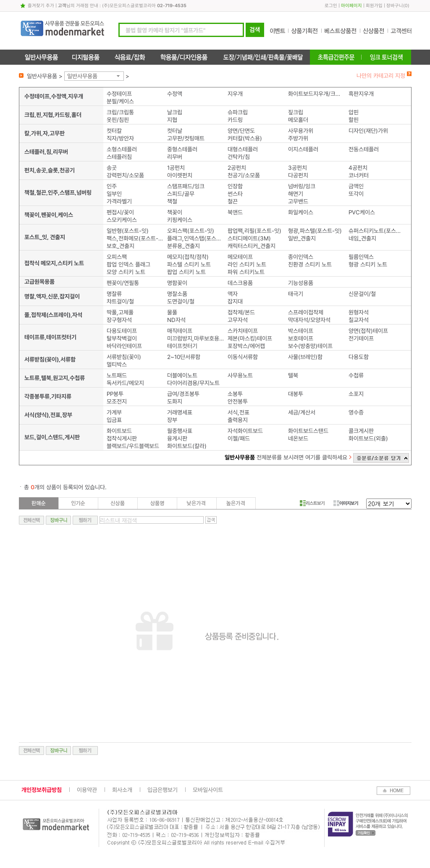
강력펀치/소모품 (125, 175)
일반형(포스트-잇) (128, 231)
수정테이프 (119, 94)
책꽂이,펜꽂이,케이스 (49, 215)
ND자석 (176, 320)
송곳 (112, 168)
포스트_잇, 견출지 (45, 237)
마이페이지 (351, 6)
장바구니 (395, 6)
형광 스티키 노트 (368, 264)
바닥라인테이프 (124, 346)
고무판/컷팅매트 (186, 138)
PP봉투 (115, 394)
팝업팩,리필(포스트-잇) (254, 231)
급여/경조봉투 (183, 394)
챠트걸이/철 (120, 301)
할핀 (354, 120)
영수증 (356, 412)
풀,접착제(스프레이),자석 (53, 315)
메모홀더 (298, 120)
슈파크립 (238, 112)
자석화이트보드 (245, 431)
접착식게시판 (122, 438)
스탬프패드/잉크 (186, 186)
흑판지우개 (361, 94)
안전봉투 (238, 401)
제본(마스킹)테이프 (250, 338)
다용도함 (359, 357)
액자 (233, 294)
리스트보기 (312, 503)
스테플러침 (119, 157)
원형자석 (359, 312)
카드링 (235, 120)
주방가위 (298, 138)
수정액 (175, 94)
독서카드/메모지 (125, 383)
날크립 (175, 112)
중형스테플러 (182, 149)
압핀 (354, 112)
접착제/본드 (241, 312)
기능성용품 (301, 283)
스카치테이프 (243, 331)
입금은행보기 (163, 790)
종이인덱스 (301, 257)
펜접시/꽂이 (120, 212)
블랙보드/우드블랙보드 (133, 446)
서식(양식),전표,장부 (48, 415)
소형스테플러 (122, 149)
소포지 (356, 394)
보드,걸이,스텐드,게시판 (52, 437)
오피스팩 (117, 257)
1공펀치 (176, 168)
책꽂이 (175, 212)
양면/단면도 (241, 131)
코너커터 (359, 175)
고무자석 (238, 320)
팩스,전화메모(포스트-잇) (135, 238)
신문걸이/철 (362, 294)
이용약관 (87, 790)
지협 (172, 120)
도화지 (175, 401)
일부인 (114, 194)
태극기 (296, 294)
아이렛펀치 (180, 175)
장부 (172, 420)
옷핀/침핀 (118, 120)
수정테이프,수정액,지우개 (54, 96)
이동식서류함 (243, 357)
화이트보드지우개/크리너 (316, 94)
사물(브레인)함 (305, 357)
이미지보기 (346, 503)
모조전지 (117, 401)
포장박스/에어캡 (246, 346)
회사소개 (122, 790)
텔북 (293, 375)
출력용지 (238, 420)
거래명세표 (180, 412)
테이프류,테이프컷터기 (50, 337)
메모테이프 (240, 257)
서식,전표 (239, 412)
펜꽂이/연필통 (123, 283)
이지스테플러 (303, 149)
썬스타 (235, 194)
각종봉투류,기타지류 (48, 396)
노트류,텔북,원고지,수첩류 (55, 378)
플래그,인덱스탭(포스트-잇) (195, 238)
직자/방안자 (120, 138)
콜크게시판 (361, 431)
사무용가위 (301, 131)
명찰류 (114, 294)
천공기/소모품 (244, 175)
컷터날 (175, 131)
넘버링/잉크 (302, 186)
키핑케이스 (180, 220)
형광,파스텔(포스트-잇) (315, 231)
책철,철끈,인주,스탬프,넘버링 (58, 193)
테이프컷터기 (182, 346)
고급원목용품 (39, 282)
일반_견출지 (302, 238)
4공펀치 (358, 168)
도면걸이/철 (181, 301)
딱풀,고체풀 (120, 312)
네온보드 (298, 438)
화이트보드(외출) (368, 438)
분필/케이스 (120, 101)
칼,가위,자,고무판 (45, 133)
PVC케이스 (362, 212)
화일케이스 (301, 212)
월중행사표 (180, 431)
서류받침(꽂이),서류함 (50, 359)
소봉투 (235, 394)
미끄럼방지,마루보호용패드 (195, 338)
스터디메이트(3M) (249, 238)
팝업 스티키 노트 (186, 272)
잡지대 (235, 301)
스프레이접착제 (306, 312)
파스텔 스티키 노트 (189, 264)
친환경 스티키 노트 (310, 264)
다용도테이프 (122, 331)
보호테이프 (301, 338)
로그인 (331, 6)
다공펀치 (298, 175)
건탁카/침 (239, 157)
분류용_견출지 (184, 246)
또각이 (356, 194)
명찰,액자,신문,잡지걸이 (52, 296)
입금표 (114, 420)
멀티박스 (117, 364)
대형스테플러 (243, 149)
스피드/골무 (181, 194)
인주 (112, 186)
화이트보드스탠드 (308, 431)
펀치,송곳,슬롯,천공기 (50, 170)
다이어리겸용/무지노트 (193, 383)
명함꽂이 (177, 283)
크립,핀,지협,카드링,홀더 (53, 115)
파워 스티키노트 (246, 272)
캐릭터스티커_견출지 (252, 246)
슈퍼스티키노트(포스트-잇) (377, 231)
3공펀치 (298, 168)
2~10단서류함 (184, 357)
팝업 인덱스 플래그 (128, 264)
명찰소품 (177, 294)
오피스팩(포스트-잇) (191, 231)
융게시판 (177, 438)
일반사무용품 (82, 76)
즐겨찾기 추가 (41, 6)
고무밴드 (298, 201)
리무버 (175, 157)
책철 (172, 201)
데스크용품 (240, 283)
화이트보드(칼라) (187, 446)
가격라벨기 (119, 201)
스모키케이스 (122, 220)
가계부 (114, 412)
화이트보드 (119, 431)
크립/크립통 (120, 112)
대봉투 (296, 394)
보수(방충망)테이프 (310, 346)
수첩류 (356, 375)
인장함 (235, 186)
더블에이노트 (182, 375)
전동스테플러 (364, 149)
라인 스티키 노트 (247, 264)
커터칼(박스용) (245, 138)
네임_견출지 (362, 238)
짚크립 (296, 112)
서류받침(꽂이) (124, 357)
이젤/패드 (239, 438)
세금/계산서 (302, 412)
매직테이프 (180, 331)
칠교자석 (359, 320)
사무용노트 (240, 375)
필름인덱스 (361, 257)
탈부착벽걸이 (122, 338)
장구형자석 (119, 320)
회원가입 (374, 6)
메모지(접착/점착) (188, 257)
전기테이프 (361, 338)
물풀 (172, 312)
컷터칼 (114, 131)
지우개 (235, 94)
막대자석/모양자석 (309, 320)
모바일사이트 (208, 790)
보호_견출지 (121, 246)
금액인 (356, 186)
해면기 (296, 194)
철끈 (233, 201)
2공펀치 (237, 168)
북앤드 (235, 212)
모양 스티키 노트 (126, 272)
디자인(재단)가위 (368, 131)
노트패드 (117, 375)
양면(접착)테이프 (368, 331)
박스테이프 (301, 331)
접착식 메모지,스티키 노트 (54, 263)
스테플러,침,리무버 (46, 152)
